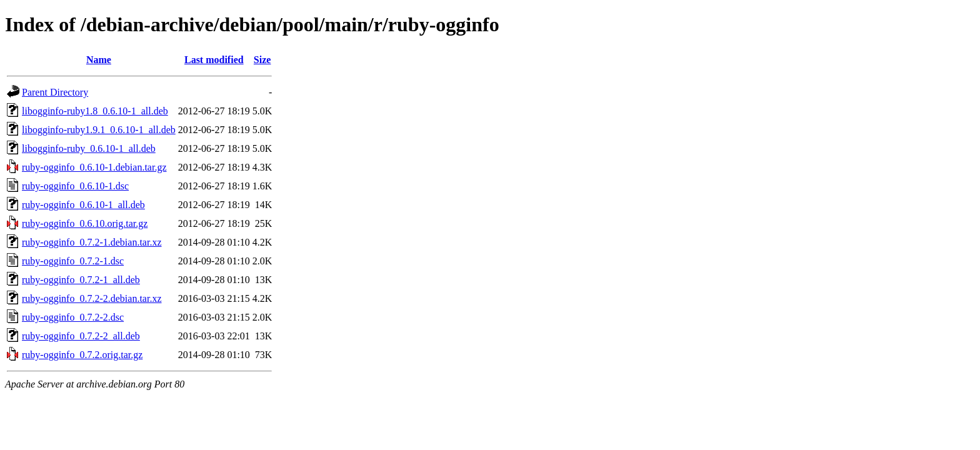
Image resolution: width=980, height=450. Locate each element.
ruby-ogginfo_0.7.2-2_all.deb (81, 336)
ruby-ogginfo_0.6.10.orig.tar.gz (85, 223)
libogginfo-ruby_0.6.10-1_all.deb (89, 148)
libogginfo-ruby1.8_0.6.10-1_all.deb (95, 111)
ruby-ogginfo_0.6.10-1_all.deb (83, 205)
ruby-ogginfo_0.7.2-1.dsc (73, 261)
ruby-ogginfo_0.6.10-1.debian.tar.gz (94, 167)
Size (262, 60)
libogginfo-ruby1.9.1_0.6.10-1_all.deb (99, 130)
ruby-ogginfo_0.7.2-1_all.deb (81, 280)
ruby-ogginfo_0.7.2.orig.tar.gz (82, 355)
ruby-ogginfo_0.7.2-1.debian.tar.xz (92, 242)
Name (99, 60)
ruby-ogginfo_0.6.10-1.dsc (75, 186)
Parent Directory (55, 92)
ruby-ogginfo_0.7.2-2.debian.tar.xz (92, 298)
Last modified (214, 60)
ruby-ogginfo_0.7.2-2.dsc (73, 317)
